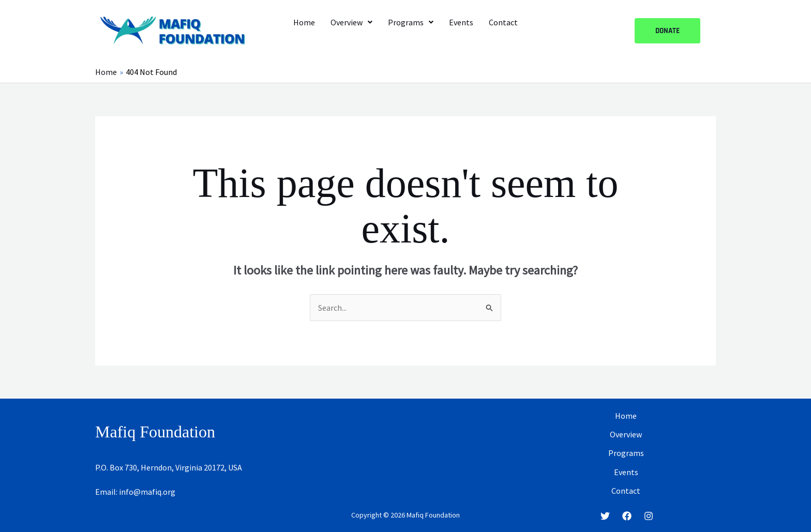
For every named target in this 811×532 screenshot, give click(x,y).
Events (461, 22)
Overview (351, 22)
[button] (351, 22)
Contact (503, 22)
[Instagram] (649, 516)
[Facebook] (627, 516)
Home (304, 22)
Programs (411, 22)
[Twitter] (605, 516)
